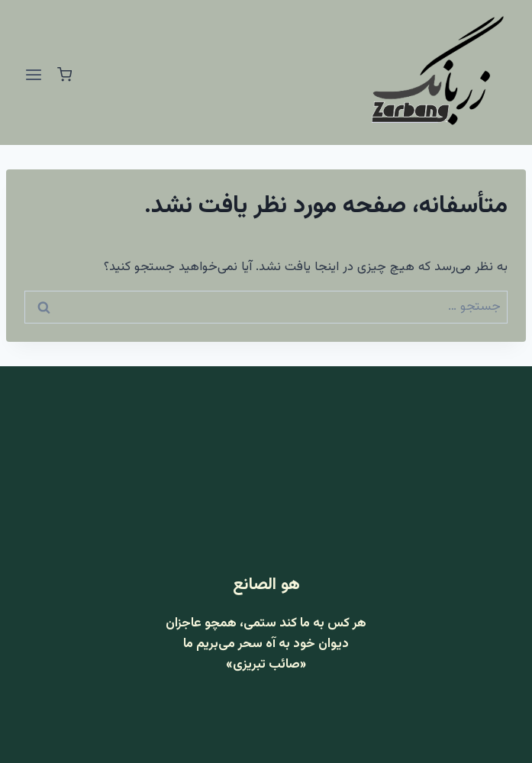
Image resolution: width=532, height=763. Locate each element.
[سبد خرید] (64, 74)
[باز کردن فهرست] (34, 74)
